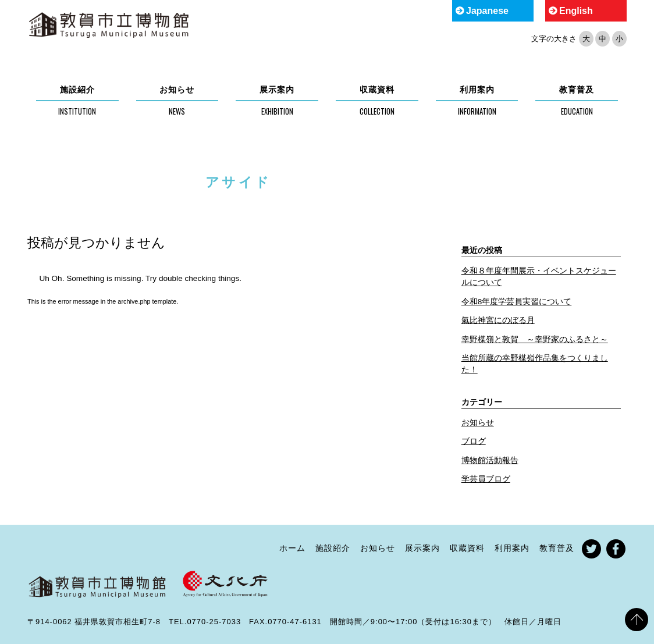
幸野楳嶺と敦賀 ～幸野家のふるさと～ (535, 339)
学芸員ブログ (486, 479)
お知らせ (177, 90)
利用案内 (477, 90)
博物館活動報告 (490, 460)
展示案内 (277, 90)
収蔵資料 (377, 90)
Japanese (487, 11)
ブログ (474, 441)
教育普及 (577, 90)
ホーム (292, 548)
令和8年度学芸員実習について (517, 302)
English (576, 11)
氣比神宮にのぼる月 (498, 320)
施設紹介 (77, 90)
